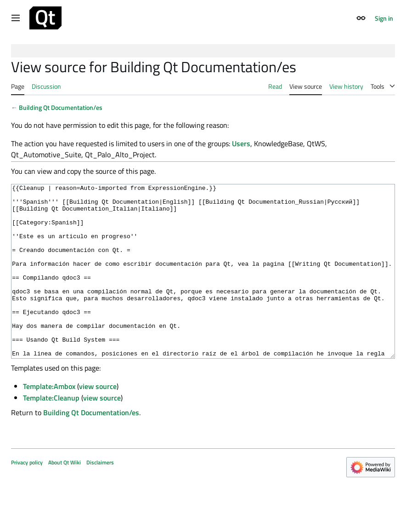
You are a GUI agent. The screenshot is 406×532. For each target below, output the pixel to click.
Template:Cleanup (51, 432)
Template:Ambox (49, 421)
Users (241, 143)
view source (98, 421)
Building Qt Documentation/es (61, 107)
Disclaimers (100, 497)
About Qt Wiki (65, 497)
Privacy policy (27, 497)
